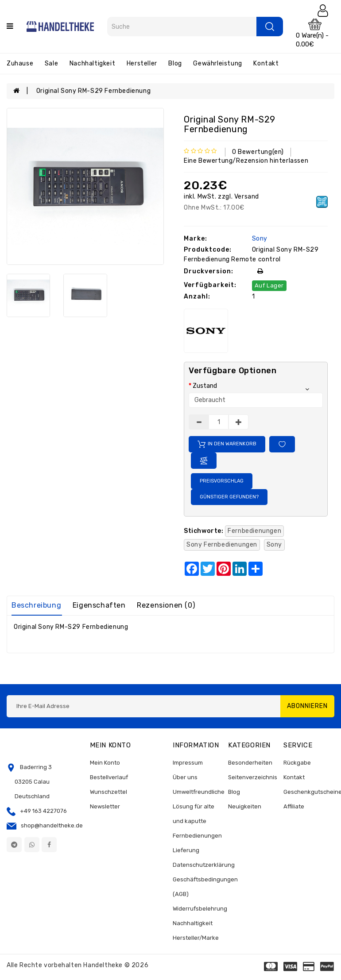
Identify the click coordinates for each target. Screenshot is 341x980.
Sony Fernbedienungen (222, 545)
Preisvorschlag (222, 481)
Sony (259, 239)
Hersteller (142, 63)
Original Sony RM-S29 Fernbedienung (93, 91)
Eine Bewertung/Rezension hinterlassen (246, 161)
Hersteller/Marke (196, 938)
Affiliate (294, 806)
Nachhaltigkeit (92, 63)
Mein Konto (105, 763)
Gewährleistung (217, 63)
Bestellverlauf (109, 777)
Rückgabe (297, 763)
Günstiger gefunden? (229, 497)
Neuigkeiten (245, 806)
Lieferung (186, 850)
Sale (51, 63)
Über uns (185, 777)
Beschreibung (36, 605)
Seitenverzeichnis (253, 777)
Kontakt (266, 63)
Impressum (188, 763)
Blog (175, 63)
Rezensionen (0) (166, 605)
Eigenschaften (99, 605)
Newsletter (105, 806)
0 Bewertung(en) (258, 152)
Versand (246, 197)
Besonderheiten (250, 763)
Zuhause (20, 63)
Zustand (205, 386)
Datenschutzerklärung (204, 865)
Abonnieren (307, 706)
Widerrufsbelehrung (200, 909)
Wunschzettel (108, 792)
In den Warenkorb (227, 444)
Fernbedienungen (254, 531)
